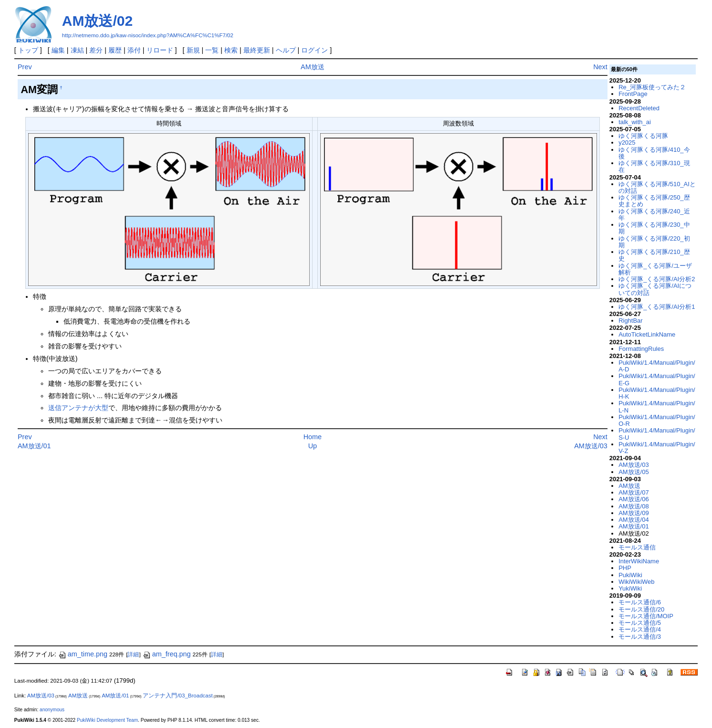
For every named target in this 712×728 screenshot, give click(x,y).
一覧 (212, 50)
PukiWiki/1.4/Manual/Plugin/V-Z (657, 448)
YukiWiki (630, 588)
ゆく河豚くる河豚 (643, 136)
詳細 (133, 654)
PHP (625, 568)
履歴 (115, 50)
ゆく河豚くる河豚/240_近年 (654, 215)
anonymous (52, 710)
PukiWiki (630, 575)
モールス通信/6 (640, 602)
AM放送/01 (34, 446)
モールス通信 (637, 547)
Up (313, 446)
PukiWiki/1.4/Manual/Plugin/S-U (657, 434)
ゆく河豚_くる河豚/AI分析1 (657, 307)
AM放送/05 (633, 472)
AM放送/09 (633, 513)
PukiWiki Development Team (107, 720)
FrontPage (633, 94)
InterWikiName (639, 561)
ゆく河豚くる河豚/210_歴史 (654, 255)
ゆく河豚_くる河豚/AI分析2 (657, 279)
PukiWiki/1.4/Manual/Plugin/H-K (657, 393)
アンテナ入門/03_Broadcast (178, 696)
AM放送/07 (633, 492)
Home (313, 437)
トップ (28, 50)
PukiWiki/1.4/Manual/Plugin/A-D (657, 366)
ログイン (314, 50)
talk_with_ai (635, 122)
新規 (193, 50)
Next (600, 67)
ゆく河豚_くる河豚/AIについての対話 (655, 289)
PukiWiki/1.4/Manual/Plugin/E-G (657, 379)
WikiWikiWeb (636, 582)
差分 (96, 50)
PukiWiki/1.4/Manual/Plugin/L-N (657, 406)
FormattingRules (641, 349)
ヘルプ (286, 50)
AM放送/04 (633, 520)
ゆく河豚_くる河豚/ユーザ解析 (655, 269)
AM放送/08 (633, 506)
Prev (25, 67)
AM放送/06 (633, 499)
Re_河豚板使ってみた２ (652, 87)
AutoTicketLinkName (647, 334)
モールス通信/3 (640, 637)
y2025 (627, 142)
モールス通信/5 (640, 623)
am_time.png (83, 654)
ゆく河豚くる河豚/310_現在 (654, 166)
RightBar (630, 321)
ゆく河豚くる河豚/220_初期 (654, 242)
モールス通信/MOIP (646, 616)
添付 (134, 50)
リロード (160, 50)
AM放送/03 (591, 446)
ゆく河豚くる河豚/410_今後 (654, 153)
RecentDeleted (639, 108)
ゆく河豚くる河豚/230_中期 (654, 228)
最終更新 (257, 50)
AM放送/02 (97, 21)
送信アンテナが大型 (78, 408)
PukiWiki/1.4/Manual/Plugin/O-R (657, 420)
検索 (231, 50)
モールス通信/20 (641, 609)
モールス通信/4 (640, 629)
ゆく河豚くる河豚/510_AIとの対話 (657, 187)
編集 (58, 50)
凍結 (77, 50)
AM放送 (313, 67)
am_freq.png (167, 654)
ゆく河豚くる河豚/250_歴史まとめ (654, 201)
